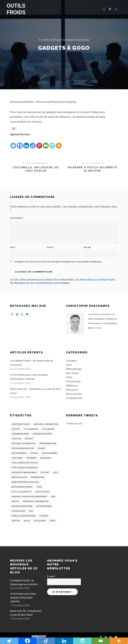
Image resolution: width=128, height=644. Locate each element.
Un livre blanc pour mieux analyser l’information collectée (23, 598)
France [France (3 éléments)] (41, 448)
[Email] (46, 143)
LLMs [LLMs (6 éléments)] (55, 472)
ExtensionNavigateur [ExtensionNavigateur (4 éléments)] (23, 448)
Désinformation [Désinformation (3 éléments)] (48, 444)
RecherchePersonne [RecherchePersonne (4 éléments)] (22, 506)
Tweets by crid (74, 424)
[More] (59, 143)
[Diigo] (33, 143)
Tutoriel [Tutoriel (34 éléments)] (44, 516)
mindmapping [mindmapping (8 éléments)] (38, 477)
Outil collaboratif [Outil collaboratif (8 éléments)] (22, 492)
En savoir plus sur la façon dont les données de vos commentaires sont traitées (62, 281)
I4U (32, 117)
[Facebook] (20, 143)
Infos (69, 365)
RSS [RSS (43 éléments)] (31, 511)
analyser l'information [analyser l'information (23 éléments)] (46, 424)
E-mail (50, 247)
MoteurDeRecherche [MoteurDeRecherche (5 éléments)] (22, 487)
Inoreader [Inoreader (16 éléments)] (46, 458)
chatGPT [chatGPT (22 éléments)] (16, 429)
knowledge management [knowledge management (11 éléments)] (24, 472)
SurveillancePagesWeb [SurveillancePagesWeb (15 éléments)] (24, 516)
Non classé (72, 373)
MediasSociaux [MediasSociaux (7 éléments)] (19, 477)
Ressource (72, 390)
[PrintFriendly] (52, 143)
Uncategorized (74, 398)
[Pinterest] (39, 143)
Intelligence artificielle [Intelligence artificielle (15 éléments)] (25, 463)
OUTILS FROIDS (16, 9)
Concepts (71, 361)
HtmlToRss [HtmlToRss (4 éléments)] (17, 458)
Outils (69, 377)
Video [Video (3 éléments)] (53, 521)
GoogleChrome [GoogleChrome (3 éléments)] (49, 453)
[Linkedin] (26, 143)
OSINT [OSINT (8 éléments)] (39, 487)
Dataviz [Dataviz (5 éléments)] (29, 439)
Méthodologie (74, 369)
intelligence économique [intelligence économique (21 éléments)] (25, 468)
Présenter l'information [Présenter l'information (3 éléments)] (36, 501)
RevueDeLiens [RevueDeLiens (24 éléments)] (18, 511)
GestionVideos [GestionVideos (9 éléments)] (19, 453)
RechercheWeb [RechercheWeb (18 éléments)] (44, 506)
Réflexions (72, 386)
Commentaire (17, 218)
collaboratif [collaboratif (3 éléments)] (31, 429)
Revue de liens (74, 394)
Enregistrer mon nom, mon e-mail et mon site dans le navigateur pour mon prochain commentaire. (58, 262)
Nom (13, 247)
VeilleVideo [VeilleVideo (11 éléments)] (40, 521)
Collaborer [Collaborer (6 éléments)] (48, 429)
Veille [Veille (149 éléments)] (27, 521)
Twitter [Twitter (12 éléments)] (16, 521)
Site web (87, 247)
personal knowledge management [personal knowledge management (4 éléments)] (29, 497)
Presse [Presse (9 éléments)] (15, 501)
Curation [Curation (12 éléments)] (16, 439)
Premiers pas (73, 381)
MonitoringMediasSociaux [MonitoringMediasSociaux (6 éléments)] (25, 482)
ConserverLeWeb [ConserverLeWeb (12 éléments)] (20, 434)
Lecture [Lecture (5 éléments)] (45, 472)
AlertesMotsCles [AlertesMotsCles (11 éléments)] (21, 424)
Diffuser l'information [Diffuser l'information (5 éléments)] (24, 444)
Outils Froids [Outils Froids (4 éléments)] (43, 492)
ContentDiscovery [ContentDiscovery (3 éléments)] (42, 434)
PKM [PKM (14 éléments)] (53, 497)
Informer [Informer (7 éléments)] (32, 458)
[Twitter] (13, 143)
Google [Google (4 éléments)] (34, 453)
